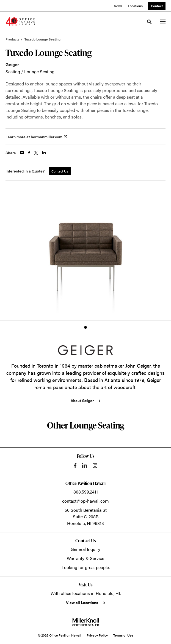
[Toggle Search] (149, 22)
